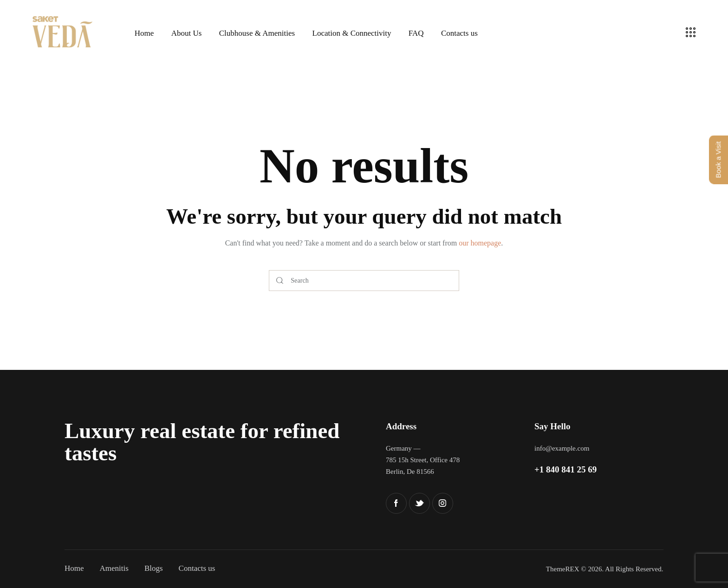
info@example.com (562, 448)
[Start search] (280, 281)
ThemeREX (563, 569)
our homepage (480, 243)
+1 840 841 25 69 (565, 469)
